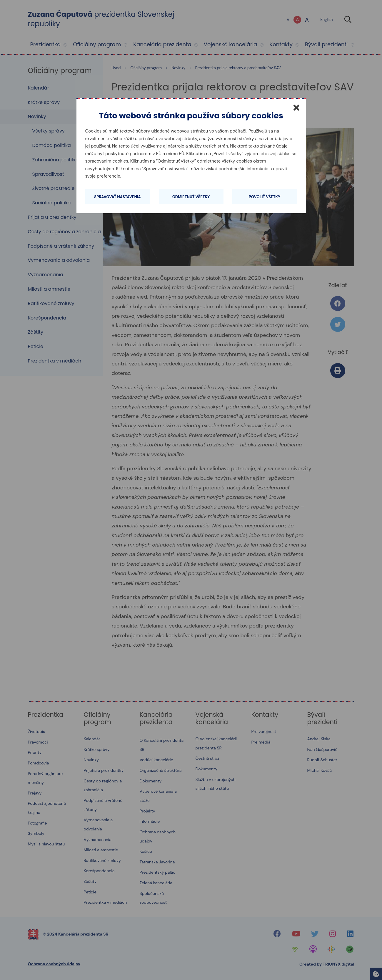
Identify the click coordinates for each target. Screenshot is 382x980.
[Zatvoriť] (296, 107)
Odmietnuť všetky (191, 197)
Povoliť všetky (265, 197)
